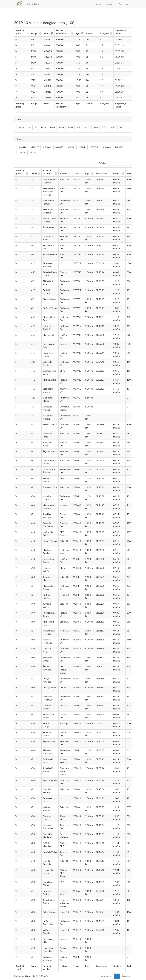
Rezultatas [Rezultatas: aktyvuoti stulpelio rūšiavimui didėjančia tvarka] (101, 173)
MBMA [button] (71, 147)
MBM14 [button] (22, 147)
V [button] (36, 127)
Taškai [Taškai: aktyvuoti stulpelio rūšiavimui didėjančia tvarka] (130, 173)
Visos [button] (21, 127)
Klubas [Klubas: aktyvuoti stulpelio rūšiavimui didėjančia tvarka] (63, 173)
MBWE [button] (33, 153)
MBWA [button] (22, 153)
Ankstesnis (107, 976)
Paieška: (115, 163)
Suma (98, 4)
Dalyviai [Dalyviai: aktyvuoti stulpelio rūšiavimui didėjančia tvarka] (104, 33)
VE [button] (121, 127)
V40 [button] (96, 127)
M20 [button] (43, 127)
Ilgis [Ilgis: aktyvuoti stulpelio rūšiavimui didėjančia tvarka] (78, 33)
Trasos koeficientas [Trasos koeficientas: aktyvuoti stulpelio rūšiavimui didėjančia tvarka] (62, 32)
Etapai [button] (110, 4)
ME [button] (79, 127)
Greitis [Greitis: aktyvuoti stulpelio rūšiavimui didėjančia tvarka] (117, 173)
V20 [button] (87, 127)
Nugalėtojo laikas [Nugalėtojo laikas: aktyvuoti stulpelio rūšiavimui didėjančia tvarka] (121, 32)
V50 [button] (104, 127)
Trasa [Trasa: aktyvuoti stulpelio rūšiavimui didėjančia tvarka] (47, 33)
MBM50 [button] (59, 147)
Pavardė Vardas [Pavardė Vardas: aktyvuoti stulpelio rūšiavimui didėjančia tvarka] (47, 172)
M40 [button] (52, 127)
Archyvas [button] (124, 4)
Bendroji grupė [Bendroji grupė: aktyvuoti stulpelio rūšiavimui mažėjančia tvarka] (20, 32)
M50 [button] (61, 127)
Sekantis (126, 976)
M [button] (30, 127)
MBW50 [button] (119, 147)
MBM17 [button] (35, 147)
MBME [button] (82, 147)
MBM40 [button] (47, 147)
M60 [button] (70, 127)
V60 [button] (113, 127)
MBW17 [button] (94, 147)
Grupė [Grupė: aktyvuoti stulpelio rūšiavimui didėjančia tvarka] (34, 33)
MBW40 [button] (107, 147)
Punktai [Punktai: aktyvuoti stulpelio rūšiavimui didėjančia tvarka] (90, 33)
